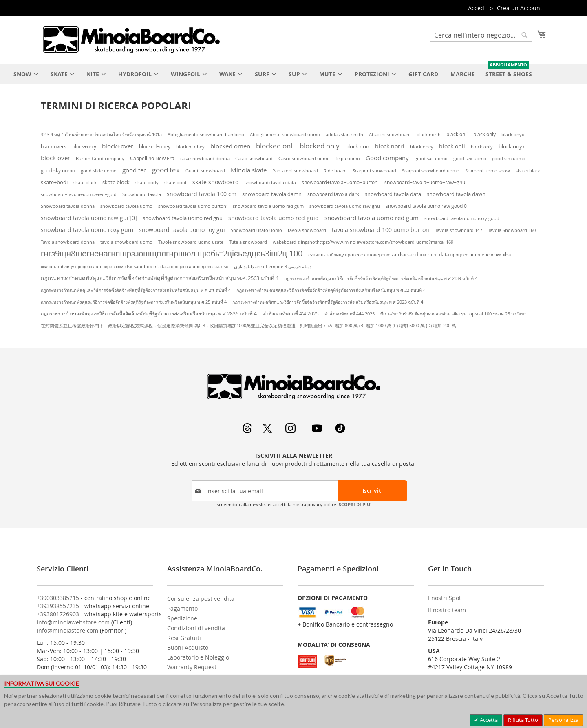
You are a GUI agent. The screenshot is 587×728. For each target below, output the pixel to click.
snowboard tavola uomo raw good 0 (426, 206)
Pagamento (182, 608)
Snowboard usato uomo (256, 230)
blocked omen (230, 146)
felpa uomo (348, 159)
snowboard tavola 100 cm (202, 194)
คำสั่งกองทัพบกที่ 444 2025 (350, 314)
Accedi (477, 8)
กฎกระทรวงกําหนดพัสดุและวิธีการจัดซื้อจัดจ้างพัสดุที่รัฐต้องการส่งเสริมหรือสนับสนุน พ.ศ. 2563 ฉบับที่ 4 (160, 278)
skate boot (175, 183)
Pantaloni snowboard (295, 171)
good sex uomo (470, 158)
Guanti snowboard (205, 171)
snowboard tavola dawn (456, 194)
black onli (457, 134)
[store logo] (131, 40)
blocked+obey (155, 147)
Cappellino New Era (152, 158)
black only (484, 134)
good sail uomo (431, 158)
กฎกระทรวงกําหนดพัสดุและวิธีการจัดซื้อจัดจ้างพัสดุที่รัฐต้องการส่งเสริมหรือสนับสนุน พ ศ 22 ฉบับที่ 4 (331, 290)
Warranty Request (192, 667)
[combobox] (481, 35)
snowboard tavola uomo (126, 206)
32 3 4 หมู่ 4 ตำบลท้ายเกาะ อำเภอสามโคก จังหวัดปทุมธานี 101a (101, 135)
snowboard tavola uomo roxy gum (87, 230)
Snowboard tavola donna (68, 206)
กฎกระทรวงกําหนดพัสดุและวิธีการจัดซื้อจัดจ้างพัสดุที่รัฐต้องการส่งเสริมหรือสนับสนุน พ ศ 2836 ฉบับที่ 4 (149, 314)
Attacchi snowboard (390, 135)
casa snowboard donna (205, 159)
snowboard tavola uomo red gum (372, 218)
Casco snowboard (254, 159)
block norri (390, 146)
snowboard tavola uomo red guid (274, 218)
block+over (118, 146)
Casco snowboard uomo (304, 158)
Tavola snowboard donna (68, 242)
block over (55, 158)
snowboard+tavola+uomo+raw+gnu (425, 182)
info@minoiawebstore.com (73, 622)
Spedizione (182, 618)
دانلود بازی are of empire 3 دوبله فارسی (273, 267)
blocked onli (275, 146)
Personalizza (563, 720)
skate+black (528, 171)
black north (429, 134)
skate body (147, 182)
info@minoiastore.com (67, 630)
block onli (452, 146)
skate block (116, 182)
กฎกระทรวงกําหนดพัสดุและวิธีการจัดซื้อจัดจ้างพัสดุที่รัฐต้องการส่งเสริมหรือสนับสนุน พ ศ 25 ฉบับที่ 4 (134, 302)
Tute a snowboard (248, 242)
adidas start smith (344, 134)
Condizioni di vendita (196, 628)
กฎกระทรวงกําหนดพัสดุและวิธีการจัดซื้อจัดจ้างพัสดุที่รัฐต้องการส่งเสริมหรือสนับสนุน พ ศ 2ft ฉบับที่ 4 (136, 290)
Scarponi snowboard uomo (431, 171)
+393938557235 (58, 606)
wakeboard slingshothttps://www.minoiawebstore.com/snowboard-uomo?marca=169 (363, 242)
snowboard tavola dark (333, 194)
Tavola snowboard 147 (459, 230)
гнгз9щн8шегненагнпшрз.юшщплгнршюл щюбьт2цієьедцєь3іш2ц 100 (172, 253)
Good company (387, 158)
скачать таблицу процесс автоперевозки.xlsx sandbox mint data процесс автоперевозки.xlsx (410, 255)
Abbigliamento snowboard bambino (206, 135)
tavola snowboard (307, 230)
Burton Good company (100, 158)
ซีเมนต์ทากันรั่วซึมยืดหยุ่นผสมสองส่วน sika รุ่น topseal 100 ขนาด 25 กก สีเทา (453, 314)
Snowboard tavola (142, 194)
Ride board (335, 171)
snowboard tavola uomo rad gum (268, 206)
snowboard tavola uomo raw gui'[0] (89, 218)
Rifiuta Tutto (523, 720)
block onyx (512, 146)
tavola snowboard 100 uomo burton (381, 230)
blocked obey (190, 147)
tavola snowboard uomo (126, 242)
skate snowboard (216, 182)
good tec (134, 170)
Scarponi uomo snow (488, 171)
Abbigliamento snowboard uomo (285, 135)
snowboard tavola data (393, 194)
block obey (422, 147)
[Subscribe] (373, 491)
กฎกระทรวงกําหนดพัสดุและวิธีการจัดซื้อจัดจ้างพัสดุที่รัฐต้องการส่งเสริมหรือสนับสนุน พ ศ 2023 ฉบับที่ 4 (328, 302)
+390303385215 (58, 598)
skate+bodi (54, 182)
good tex (166, 170)
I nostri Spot (445, 598)
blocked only (320, 146)
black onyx (513, 134)
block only (482, 147)
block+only (84, 146)
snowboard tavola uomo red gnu (183, 218)
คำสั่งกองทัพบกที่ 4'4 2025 (291, 314)
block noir (357, 147)
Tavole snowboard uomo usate (191, 242)
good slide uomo (99, 171)
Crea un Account (520, 8)
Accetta (488, 720)
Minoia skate (249, 170)
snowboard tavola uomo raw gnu (345, 206)
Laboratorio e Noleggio (198, 657)
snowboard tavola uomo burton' (193, 206)
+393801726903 (58, 614)
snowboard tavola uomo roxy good (462, 218)
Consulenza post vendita (201, 599)
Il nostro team (447, 610)
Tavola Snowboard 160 (512, 230)
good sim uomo (509, 158)
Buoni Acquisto (188, 647)
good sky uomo (58, 171)
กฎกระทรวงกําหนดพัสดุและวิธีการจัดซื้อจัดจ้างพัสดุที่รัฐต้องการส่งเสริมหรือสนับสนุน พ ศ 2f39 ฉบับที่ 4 (381, 278)
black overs (54, 147)
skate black (85, 183)
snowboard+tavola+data (270, 183)
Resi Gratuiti (184, 638)
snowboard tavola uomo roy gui (182, 230)
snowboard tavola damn (272, 194)
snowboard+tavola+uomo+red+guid (79, 194)
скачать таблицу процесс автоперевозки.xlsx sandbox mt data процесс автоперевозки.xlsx (135, 267)
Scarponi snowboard (374, 171)
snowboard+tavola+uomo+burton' (340, 182)
